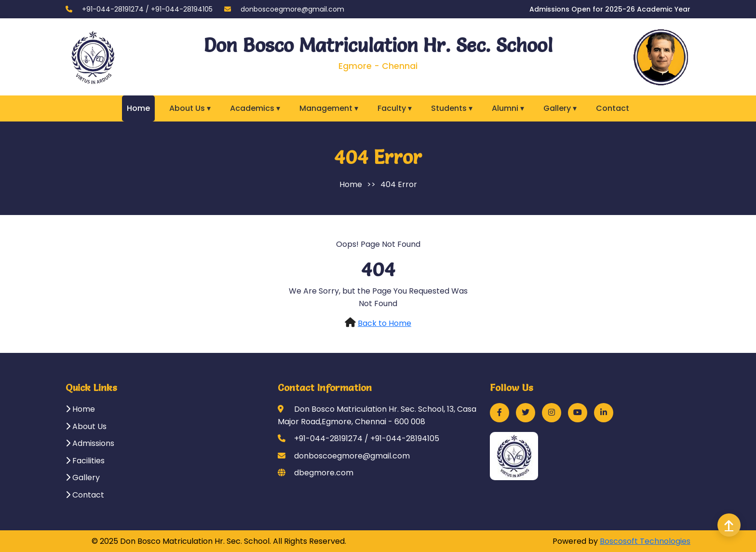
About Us (86, 426)
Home (138, 108)
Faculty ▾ (395, 108)
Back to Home (385, 323)
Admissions (90, 443)
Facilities (85, 461)
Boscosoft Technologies (645, 541)
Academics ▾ (255, 108)
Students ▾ (452, 108)
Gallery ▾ (560, 108)
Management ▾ (329, 108)
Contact (613, 108)
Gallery (83, 478)
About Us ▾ (190, 108)
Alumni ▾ (508, 108)
